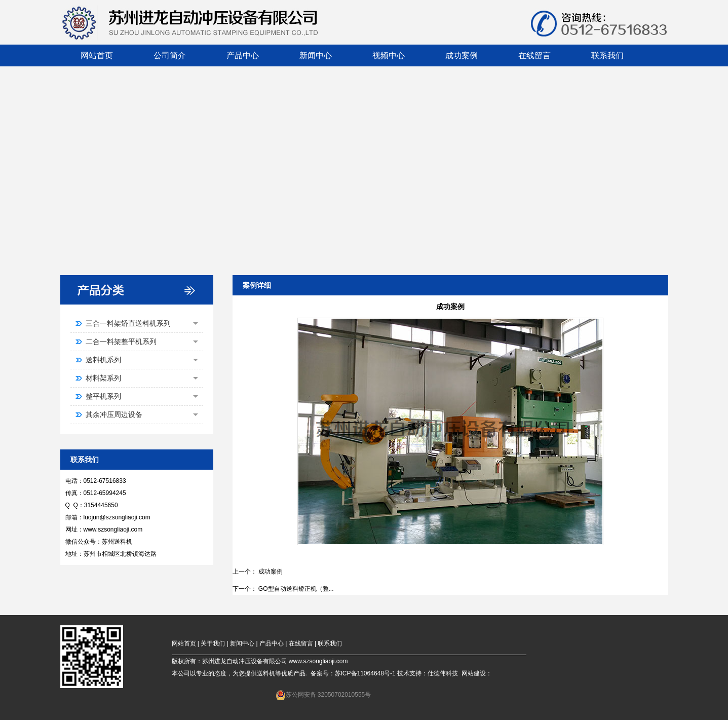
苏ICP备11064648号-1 (365, 673)
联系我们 (330, 643)
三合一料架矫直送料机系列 (142, 323)
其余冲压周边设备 (142, 414)
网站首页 (184, 643)
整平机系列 (142, 396)
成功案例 (271, 572)
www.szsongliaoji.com (113, 529)
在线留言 (301, 643)
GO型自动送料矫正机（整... (296, 589)
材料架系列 (142, 378)
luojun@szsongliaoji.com (117, 517)
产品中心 (272, 643)
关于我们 (213, 643)
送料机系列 (142, 360)
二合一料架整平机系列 (142, 342)
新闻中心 (242, 643)
